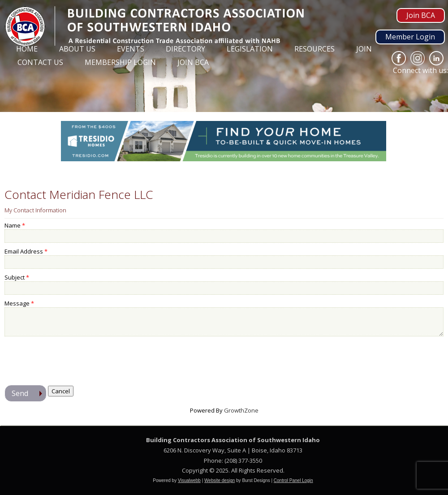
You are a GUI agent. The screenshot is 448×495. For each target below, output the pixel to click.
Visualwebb (189, 480)
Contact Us (40, 62)
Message (17, 303)
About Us (77, 49)
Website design (220, 480)
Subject (15, 277)
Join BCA (421, 15)
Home (27, 49)
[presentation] (73, 358)
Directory (185, 49)
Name (13, 225)
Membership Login (120, 62)
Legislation (250, 49)
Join (364, 49)
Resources (314, 49)
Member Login (410, 37)
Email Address (24, 251)
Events (131, 49)
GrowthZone (241, 410)
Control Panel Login (293, 480)
